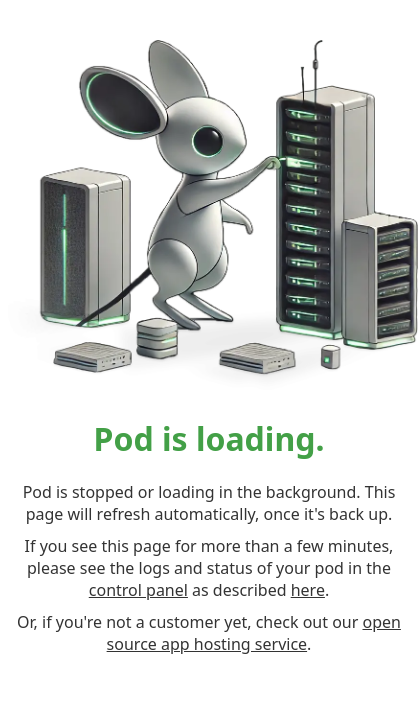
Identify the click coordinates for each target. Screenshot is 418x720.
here (308, 590)
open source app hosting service (254, 633)
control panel (138, 590)
